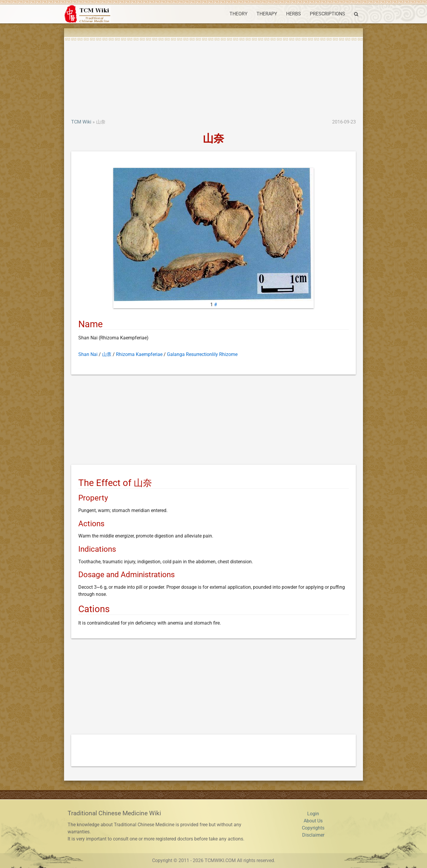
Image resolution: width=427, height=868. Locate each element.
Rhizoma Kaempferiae (139, 354)
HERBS (294, 14)
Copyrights (313, 828)
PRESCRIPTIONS (328, 14)
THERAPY (267, 14)
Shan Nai (88, 354)
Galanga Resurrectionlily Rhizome (202, 354)
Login (313, 814)
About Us (313, 821)
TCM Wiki (81, 122)
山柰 (107, 354)
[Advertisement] (213, 74)
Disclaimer (313, 835)
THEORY (239, 14)
